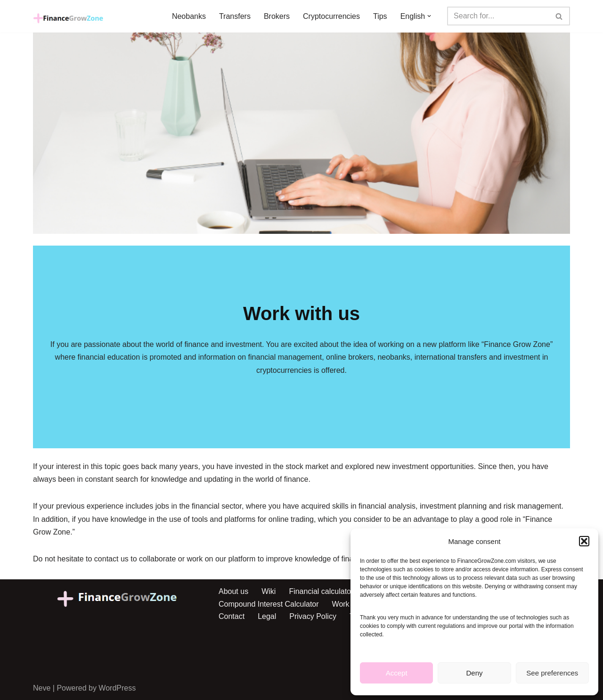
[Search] (498, 16)
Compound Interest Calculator (269, 604)
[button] (584, 541)
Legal (267, 616)
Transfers (235, 16)
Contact (232, 616)
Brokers (277, 16)
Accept (397, 673)
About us (233, 591)
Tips (380, 16)
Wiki (269, 591)
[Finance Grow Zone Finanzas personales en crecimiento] (68, 19)
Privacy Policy (313, 616)
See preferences (552, 673)
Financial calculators (323, 591)
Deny (474, 673)
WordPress (117, 688)
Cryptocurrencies (331, 16)
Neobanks (189, 16)
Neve (42, 688)
